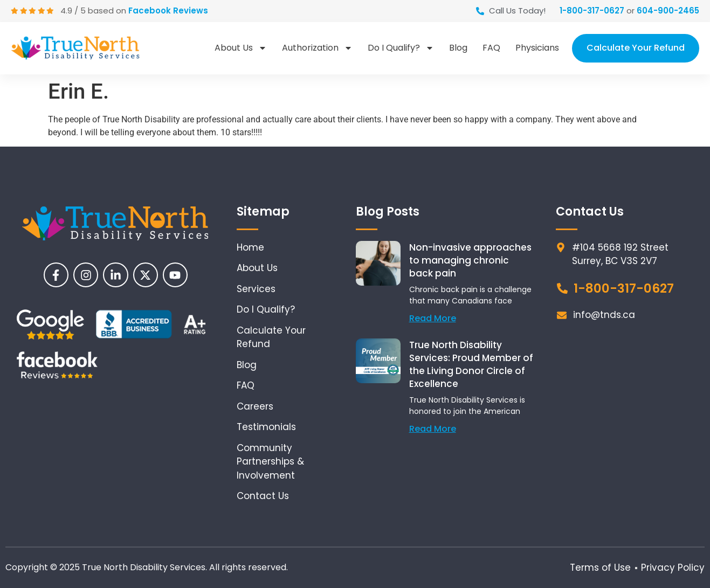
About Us (241, 48)
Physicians (537, 48)
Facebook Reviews (169, 11)
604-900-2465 (668, 11)
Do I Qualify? (401, 48)
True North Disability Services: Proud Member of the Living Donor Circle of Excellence (471, 364)
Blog (458, 48)
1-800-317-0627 (592, 11)
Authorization (317, 48)
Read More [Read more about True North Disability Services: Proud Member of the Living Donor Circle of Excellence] (433, 429)
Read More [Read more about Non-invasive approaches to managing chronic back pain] (433, 318)
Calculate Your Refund (636, 48)
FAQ (491, 48)
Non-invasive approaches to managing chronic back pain (470, 260)
